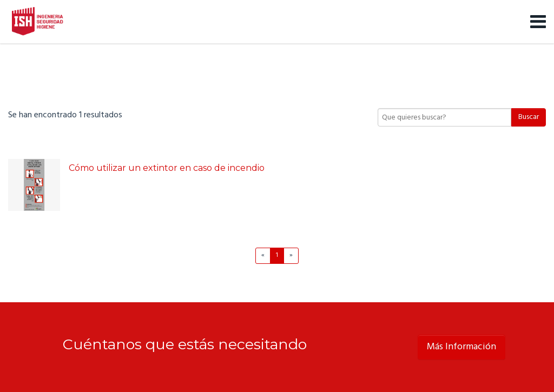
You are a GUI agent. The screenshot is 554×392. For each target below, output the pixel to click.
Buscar (529, 117)
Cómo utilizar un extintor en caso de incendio (167, 168)
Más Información (461, 347)
